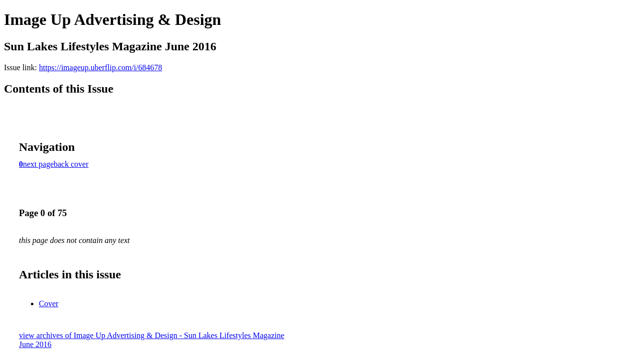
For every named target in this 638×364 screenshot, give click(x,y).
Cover (49, 303)
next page (38, 164)
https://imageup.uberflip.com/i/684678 (100, 67)
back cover (71, 164)
